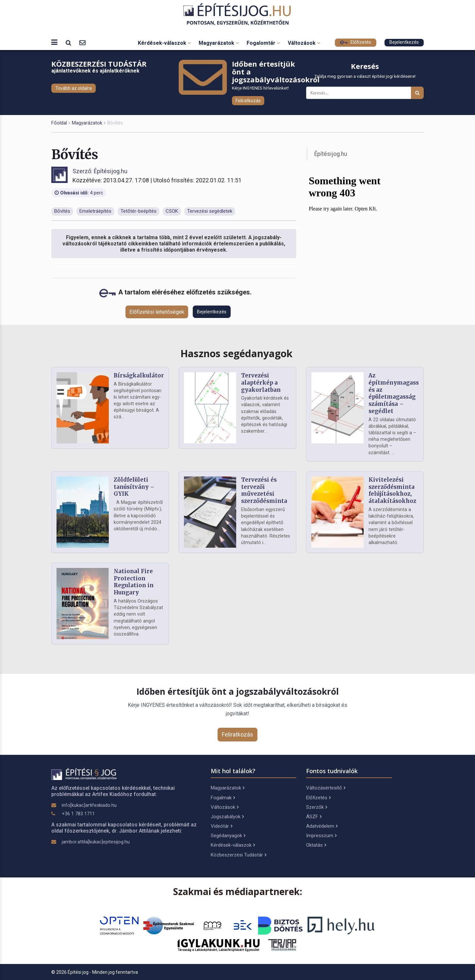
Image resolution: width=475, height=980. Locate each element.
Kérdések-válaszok (164, 43)
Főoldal (59, 123)
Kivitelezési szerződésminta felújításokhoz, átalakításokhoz (392, 490)
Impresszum (321, 836)
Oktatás (316, 845)
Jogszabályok (227, 817)
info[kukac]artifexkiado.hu (89, 805)
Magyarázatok (219, 43)
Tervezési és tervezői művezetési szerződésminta (264, 490)
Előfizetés (356, 42)
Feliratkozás (248, 101)
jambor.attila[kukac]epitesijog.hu (96, 842)
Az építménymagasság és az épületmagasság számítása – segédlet (397, 393)
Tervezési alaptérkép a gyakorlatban (261, 383)
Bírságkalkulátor (139, 375)
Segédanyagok (228, 836)
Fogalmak (223, 798)
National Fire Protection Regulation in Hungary (134, 582)
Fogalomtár (263, 43)
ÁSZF (314, 817)
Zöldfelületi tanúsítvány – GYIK (134, 487)
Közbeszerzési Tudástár (238, 855)
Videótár (221, 826)
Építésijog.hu (331, 154)
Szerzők (317, 807)
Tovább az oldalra (74, 88)
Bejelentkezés (404, 42)
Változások (304, 43)
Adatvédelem (322, 826)
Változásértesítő (326, 788)
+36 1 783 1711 (78, 814)
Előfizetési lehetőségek (157, 312)
